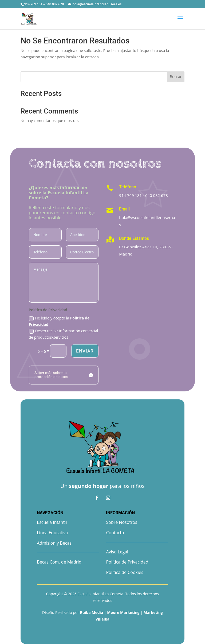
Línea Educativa (52, 533)
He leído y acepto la (59, 321)
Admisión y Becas (54, 543)
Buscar (176, 77)
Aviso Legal (117, 552)
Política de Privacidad (127, 562)
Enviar (85, 351)
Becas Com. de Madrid (59, 562)
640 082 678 (157, 195)
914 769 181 (130, 195)
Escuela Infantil (52, 522)
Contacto (115, 533)
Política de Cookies (125, 572)
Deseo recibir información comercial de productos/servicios (64, 334)
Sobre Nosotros (121, 522)
